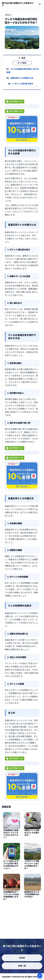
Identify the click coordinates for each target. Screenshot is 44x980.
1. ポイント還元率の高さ (23, 84)
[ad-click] (22, 108)
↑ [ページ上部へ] (40, 976)
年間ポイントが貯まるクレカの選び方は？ (32, 835)
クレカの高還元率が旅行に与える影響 (23, 71)
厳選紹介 (8, 15)
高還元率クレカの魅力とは (22, 78)
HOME (22, 958)
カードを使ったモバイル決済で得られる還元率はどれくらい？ (11, 867)
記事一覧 (22, 966)
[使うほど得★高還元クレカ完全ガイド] (18, 4)
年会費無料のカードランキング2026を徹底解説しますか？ (11, 898)
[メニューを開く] (40, 4)
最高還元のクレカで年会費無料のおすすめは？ (32, 897)
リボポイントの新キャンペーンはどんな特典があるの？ (32, 867)
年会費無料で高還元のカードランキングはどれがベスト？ (11, 837)
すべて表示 (22, 63)
